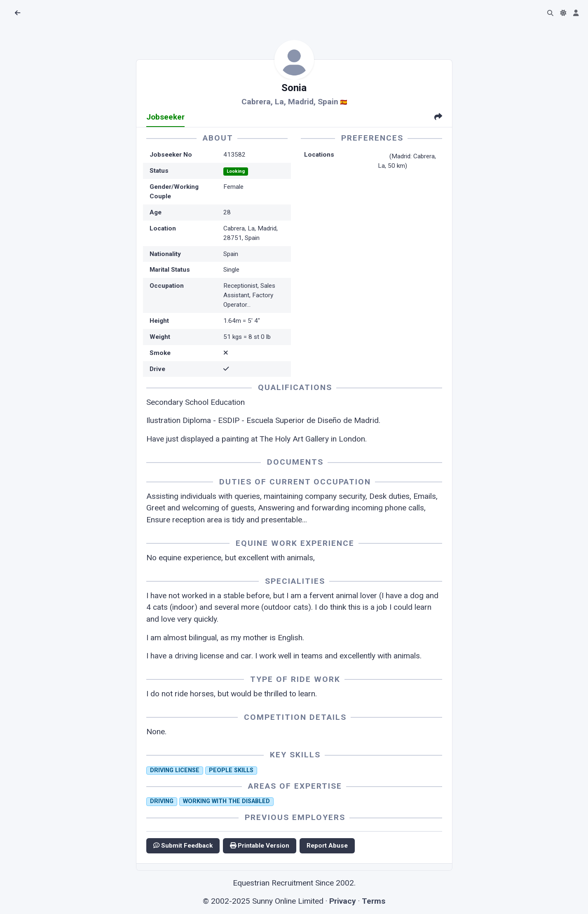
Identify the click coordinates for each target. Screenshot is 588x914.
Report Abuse (327, 846)
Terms (374, 901)
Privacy (343, 901)
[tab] (438, 118)
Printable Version (260, 846)
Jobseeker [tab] (165, 117)
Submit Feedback (183, 846)
